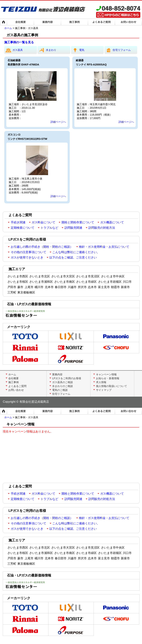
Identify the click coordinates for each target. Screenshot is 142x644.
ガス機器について (112, 222)
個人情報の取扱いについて (111, 386)
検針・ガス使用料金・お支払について (104, 247)
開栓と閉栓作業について (78, 222)
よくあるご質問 (17, 386)
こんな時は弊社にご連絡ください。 (76, 252)
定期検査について (23, 228)
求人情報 (101, 382)
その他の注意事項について (28, 252)
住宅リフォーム (118, 50)
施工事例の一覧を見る (19, 42)
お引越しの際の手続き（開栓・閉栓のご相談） (42, 247)
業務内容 (57, 374)
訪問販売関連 (73, 228)
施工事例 (13, 382)
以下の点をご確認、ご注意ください (73, 257)
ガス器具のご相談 (62, 382)
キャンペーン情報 (106, 374)
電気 (78, 50)
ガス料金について (43, 222)
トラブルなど (49, 228)
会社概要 (13, 378)
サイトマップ (104, 390)
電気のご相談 (60, 390)
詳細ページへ (58, 122)
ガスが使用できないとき (27, 257)
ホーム (8, 28)
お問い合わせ (16, 390)
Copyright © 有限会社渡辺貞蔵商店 (26, 402)
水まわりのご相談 (62, 386)
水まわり (47, 50)
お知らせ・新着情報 (108, 378)
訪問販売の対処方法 (102, 228)
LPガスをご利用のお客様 (67, 378)
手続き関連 (18, 222)
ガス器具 (13, 50)
